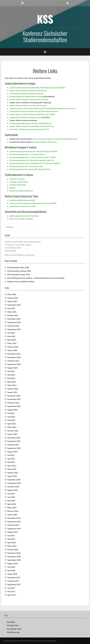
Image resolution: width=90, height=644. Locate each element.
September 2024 (14, 329)
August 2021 (12, 452)
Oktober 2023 (13, 361)
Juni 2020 (11, 497)
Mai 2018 (11, 570)
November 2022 (14, 399)
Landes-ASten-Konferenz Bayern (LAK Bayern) (28, 90)
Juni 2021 (11, 459)
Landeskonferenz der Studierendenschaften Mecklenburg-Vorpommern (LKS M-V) (42, 108)
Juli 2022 (11, 413)
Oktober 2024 (13, 326)
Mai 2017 (11, 591)
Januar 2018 (12, 574)
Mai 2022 (11, 420)
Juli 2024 (11, 333)
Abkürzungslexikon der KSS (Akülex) (24, 216)
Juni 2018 (11, 567)
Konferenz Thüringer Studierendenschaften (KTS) (29, 129)
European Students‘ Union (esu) (44, 142)
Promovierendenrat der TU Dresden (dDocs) (27, 154)
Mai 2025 (11, 308)
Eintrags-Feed (13, 625)
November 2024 (14, 322)
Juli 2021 (11, 455)
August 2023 (12, 368)
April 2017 (12, 595)
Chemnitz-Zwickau (17, 179)
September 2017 (14, 584)
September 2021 (14, 448)
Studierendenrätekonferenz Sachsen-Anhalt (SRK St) (30, 123)
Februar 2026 (13, 298)
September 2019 (14, 528)
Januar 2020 (12, 515)
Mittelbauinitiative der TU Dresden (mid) (26, 166)
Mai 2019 (11, 539)
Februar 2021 (13, 473)
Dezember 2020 (14, 480)
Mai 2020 (11, 501)
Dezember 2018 (14, 553)
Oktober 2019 (13, 525)
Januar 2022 (12, 434)
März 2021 (12, 469)
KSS (45, 19)
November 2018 (14, 556)
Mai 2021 (11, 462)
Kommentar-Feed (14, 629)
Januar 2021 (12, 476)
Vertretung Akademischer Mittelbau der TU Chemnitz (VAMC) (35, 163)
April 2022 (12, 424)
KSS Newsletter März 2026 (18, 267)
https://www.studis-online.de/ (21, 219)
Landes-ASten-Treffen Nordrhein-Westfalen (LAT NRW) (32, 114)
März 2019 (12, 546)
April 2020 (12, 504)
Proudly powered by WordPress (16, 641)
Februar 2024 (13, 347)
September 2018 (14, 560)
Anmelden (11, 622)
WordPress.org (13, 632)
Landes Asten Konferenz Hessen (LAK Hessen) (28, 105)
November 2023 (14, 357)
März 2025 (12, 312)
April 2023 (12, 382)
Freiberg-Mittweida (18, 185)
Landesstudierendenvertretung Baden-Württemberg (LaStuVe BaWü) (37, 88)
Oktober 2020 (13, 487)
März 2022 (12, 427)
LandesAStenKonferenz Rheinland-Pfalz (25, 117)
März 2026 (12, 294)
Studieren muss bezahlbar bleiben (21, 281)
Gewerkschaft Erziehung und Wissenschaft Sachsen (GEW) (33, 203)
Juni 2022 (11, 417)
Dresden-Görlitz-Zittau (19, 182)
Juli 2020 (11, 494)
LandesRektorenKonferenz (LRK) (23, 206)
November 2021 (14, 441)
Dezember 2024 (14, 319)
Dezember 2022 (14, 396)
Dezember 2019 (14, 518)
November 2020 (14, 483)
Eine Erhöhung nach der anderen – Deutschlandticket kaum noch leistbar (36, 278)
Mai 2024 (11, 336)
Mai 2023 (11, 378)
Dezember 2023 (14, 354)
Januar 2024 (12, 350)
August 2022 (12, 410)
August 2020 (12, 490)
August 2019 (12, 532)
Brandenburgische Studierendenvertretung (26, 96)
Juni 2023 (11, 375)
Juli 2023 (11, 371)
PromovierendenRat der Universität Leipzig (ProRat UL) (32, 160)
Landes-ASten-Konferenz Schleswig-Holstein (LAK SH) (31, 126)
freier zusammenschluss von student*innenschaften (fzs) (55, 139)
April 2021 (12, 466)
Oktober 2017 (13, 581)
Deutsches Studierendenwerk (21, 191)
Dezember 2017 (14, 577)
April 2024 (12, 340)
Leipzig (12, 188)
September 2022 (14, 406)
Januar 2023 (12, 392)
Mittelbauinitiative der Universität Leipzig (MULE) (30, 169)
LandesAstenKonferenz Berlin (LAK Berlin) (26, 93)
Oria (38, 641)
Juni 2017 (11, 588)
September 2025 (14, 305)
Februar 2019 (13, 549)
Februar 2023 (13, 389)
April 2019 (12, 542)
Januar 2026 (12, 301)
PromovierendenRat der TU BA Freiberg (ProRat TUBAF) (33, 157)
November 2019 (14, 522)
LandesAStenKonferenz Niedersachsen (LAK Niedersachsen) (34, 111)
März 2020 (12, 508)
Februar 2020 (13, 511)
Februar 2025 (13, 315)
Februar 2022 (13, 431)
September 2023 (14, 364)
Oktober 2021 (13, 445)
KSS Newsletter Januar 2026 (19, 274)
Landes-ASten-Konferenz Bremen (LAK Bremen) (29, 99)
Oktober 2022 (13, 403)
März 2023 (12, 385)
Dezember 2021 (14, 438)
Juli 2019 (11, 535)
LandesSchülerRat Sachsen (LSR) (22, 200)
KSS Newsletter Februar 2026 (19, 271)
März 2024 (12, 343)
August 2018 (12, 563)
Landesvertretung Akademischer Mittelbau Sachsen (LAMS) (33, 151)
